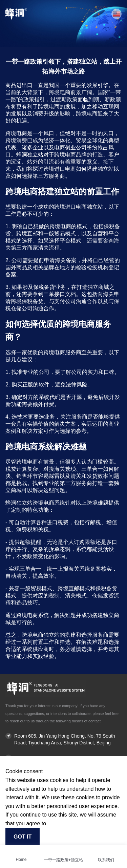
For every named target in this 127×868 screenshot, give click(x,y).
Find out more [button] (62, 824)
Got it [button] (23, 837)
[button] (117, 14)
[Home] (21, 851)
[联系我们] (106, 851)
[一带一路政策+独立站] (64, 851)
